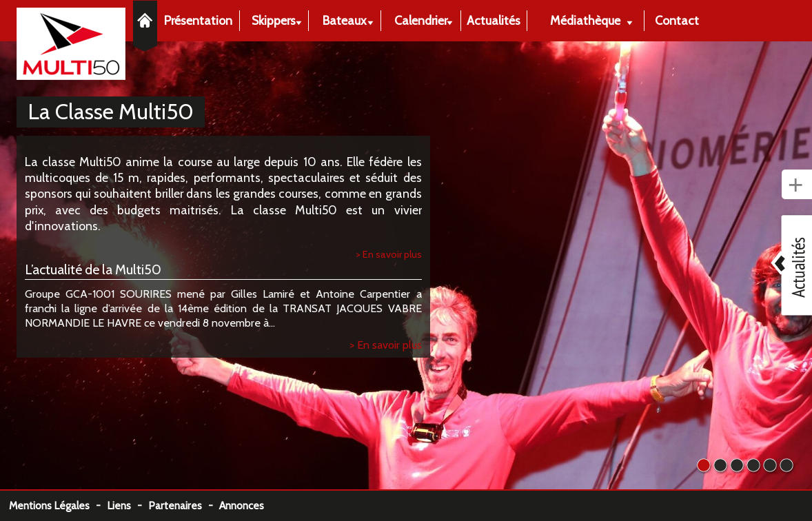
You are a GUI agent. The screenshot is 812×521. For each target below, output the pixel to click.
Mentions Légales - (58, 505)
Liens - (128, 505)
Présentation (198, 20)
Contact (677, 20)
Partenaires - (184, 505)
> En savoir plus (389, 254)
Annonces (242, 505)
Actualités (494, 20)
